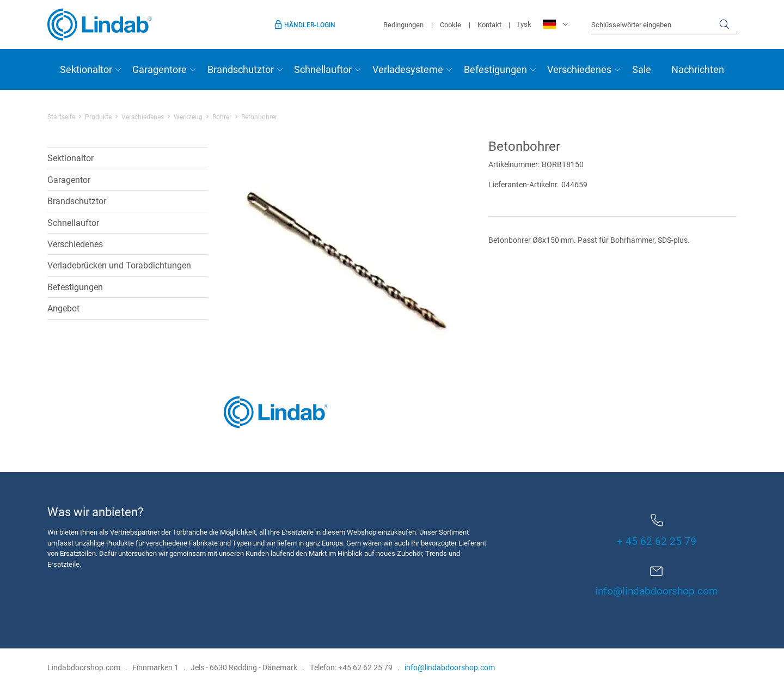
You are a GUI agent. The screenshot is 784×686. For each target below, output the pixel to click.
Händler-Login (310, 24)
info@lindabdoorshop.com (657, 590)
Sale (642, 69)
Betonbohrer (259, 117)
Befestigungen (495, 69)
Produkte (98, 117)
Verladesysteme (408, 69)
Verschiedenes (579, 69)
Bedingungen (403, 24)
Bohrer (222, 117)
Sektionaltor (86, 69)
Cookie (451, 24)
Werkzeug (188, 117)
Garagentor (69, 179)
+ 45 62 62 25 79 (657, 531)
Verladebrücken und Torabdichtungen (119, 265)
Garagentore (160, 69)
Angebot (63, 308)
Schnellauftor (323, 69)
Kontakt (489, 24)
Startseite (61, 117)
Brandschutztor (241, 69)
